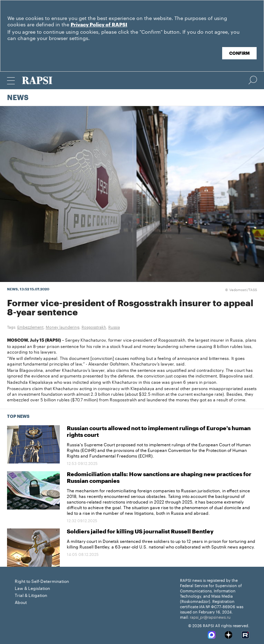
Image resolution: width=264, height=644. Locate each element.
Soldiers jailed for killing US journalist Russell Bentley (140, 532)
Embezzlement (30, 327)
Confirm (239, 53)
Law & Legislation (32, 588)
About (21, 602)
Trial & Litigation (31, 595)
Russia (114, 327)
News (18, 98)
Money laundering (63, 327)
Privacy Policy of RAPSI (99, 25)
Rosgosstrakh (94, 327)
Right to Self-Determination (42, 581)
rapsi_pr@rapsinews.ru (210, 617)
